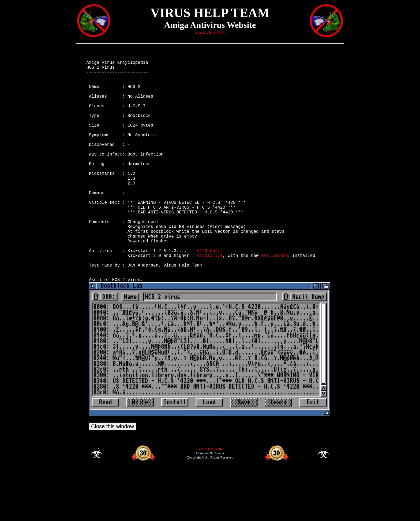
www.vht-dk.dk (210, 33)
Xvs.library (275, 300)
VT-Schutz (208, 294)
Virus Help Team (210, 501)
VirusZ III (210, 300)
